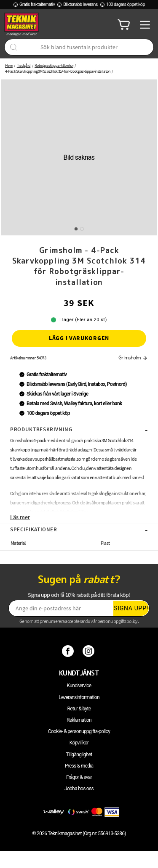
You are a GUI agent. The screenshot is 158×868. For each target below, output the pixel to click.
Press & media (79, 766)
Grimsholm (133, 357)
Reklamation (79, 720)
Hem (9, 65)
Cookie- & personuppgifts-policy (79, 731)
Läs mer (20, 517)
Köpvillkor (79, 743)
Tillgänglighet (79, 755)
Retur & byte (79, 709)
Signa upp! (131, 608)
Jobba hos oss (79, 789)
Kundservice (79, 686)
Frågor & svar (79, 777)
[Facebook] (69, 651)
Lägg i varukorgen (79, 338)
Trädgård (24, 65)
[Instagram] (90, 651)
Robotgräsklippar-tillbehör (54, 65)
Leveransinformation (79, 697)
